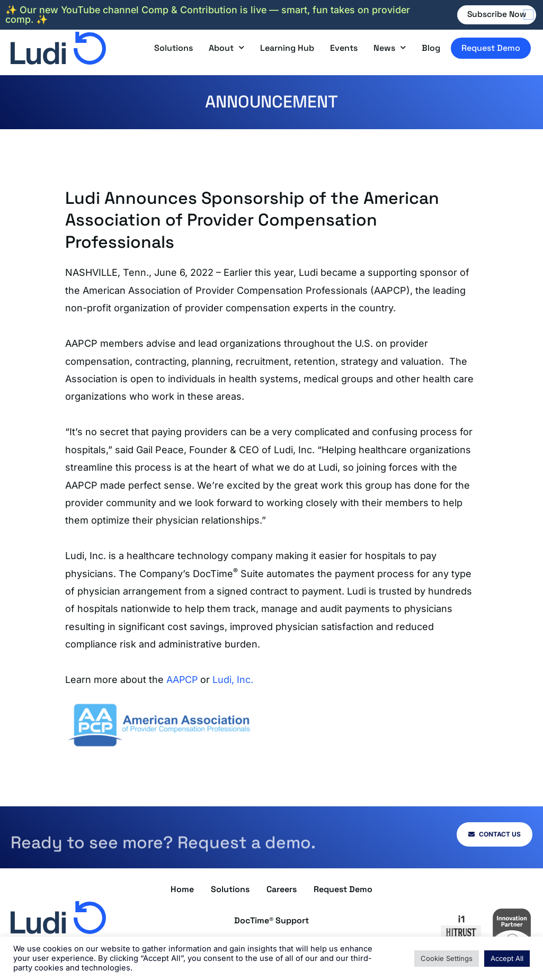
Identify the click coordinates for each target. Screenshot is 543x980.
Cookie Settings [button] (447, 958)
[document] (271, 490)
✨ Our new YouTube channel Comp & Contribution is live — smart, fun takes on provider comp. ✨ (210, 15)
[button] (528, 15)
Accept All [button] (507, 958)
